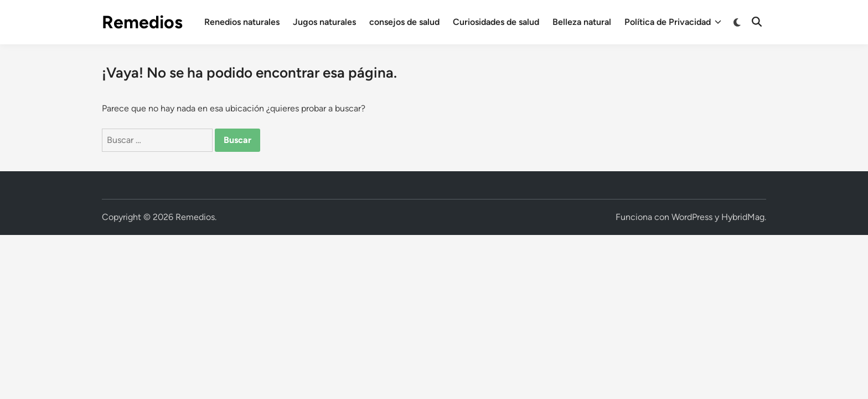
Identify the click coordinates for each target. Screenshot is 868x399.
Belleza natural (582, 22)
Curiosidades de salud (496, 22)
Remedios (142, 22)
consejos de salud (404, 22)
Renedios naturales (242, 22)
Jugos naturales (324, 22)
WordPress (692, 217)
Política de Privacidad (673, 22)
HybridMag (743, 217)
